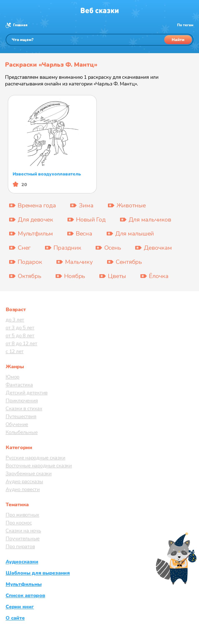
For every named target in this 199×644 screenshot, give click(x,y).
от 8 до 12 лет (21, 343)
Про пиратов (20, 546)
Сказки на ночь (23, 531)
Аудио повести (23, 489)
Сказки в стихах (24, 408)
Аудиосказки (22, 562)
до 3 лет (15, 320)
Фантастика (19, 385)
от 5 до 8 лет (20, 336)
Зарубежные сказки (29, 474)
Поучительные (23, 539)
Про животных (22, 515)
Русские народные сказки (35, 458)
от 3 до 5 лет (20, 328)
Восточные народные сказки (39, 466)
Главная (20, 25)
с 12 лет (15, 351)
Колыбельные (22, 432)
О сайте (15, 618)
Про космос (19, 523)
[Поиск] (99, 40)
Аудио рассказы (24, 481)
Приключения (22, 401)
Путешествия (21, 416)
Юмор (13, 377)
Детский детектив (27, 393)
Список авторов (25, 595)
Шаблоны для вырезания (38, 573)
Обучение (17, 424)
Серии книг (20, 607)
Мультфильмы (24, 584)
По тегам (185, 25)
